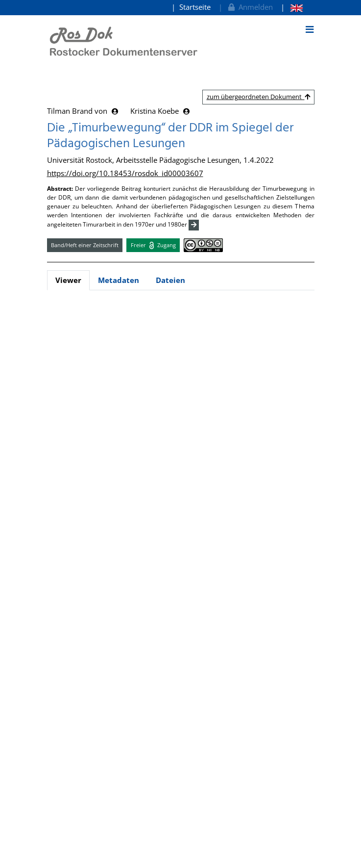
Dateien (170, 280)
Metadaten (119, 280)
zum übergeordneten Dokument (258, 97)
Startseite (195, 7)
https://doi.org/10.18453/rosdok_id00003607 (125, 173)
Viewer (68, 280)
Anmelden (250, 7)
